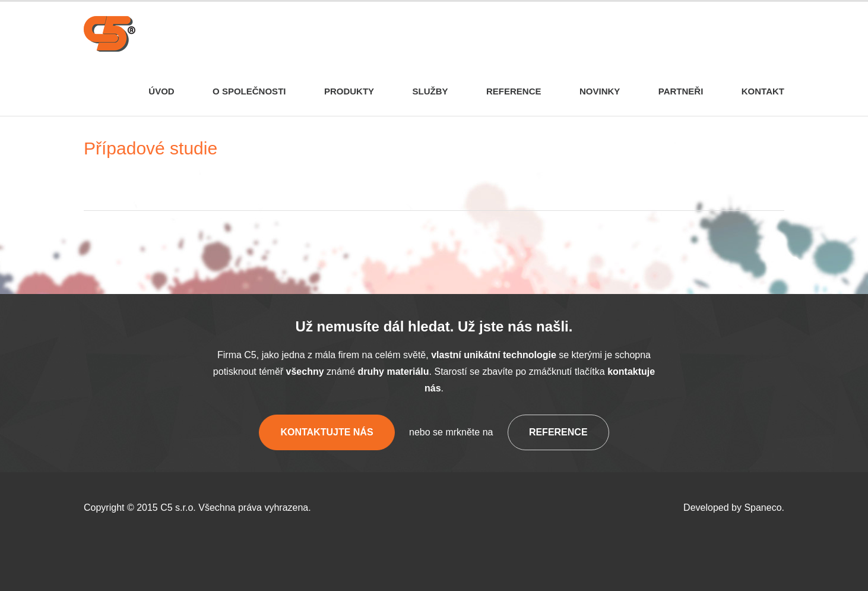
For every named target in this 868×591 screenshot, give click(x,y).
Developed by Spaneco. (734, 508)
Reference (514, 91)
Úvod (161, 91)
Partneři (681, 91)
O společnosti (249, 91)
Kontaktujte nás (327, 432)
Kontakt (763, 91)
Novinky (600, 91)
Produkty (349, 91)
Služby (430, 91)
